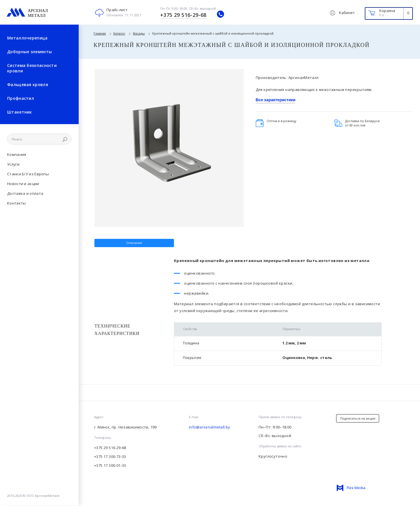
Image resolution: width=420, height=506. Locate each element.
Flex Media (356, 488)
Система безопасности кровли (32, 68)
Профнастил (21, 98)
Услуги (13, 164)
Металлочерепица (27, 38)
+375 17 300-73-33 (110, 457)
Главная (100, 33)
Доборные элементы (29, 52)
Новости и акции (23, 184)
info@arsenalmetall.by (209, 427)
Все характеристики (276, 100)
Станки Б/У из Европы (28, 174)
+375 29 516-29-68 (110, 448)
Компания (17, 154)
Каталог (119, 33)
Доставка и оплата (25, 193)
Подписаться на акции (358, 418)
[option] (169, 138)
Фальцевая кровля (28, 85)
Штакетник (20, 112)
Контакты (16, 203)
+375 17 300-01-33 (110, 465)
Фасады (139, 33)
